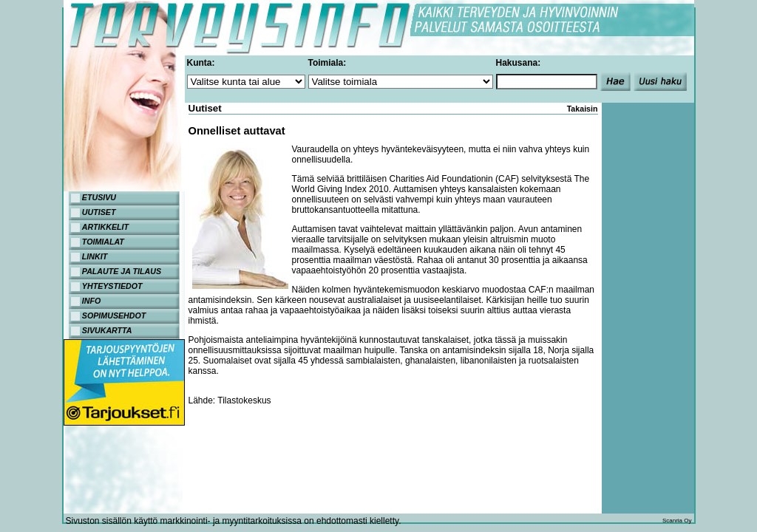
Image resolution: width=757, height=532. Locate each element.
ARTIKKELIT (105, 227)
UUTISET (99, 212)
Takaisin (583, 109)
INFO (91, 301)
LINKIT (95, 256)
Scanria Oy (677, 521)
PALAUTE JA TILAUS (122, 271)
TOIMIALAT (103, 242)
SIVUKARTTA (107, 330)
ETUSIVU (99, 197)
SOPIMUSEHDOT (114, 316)
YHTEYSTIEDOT (112, 286)
